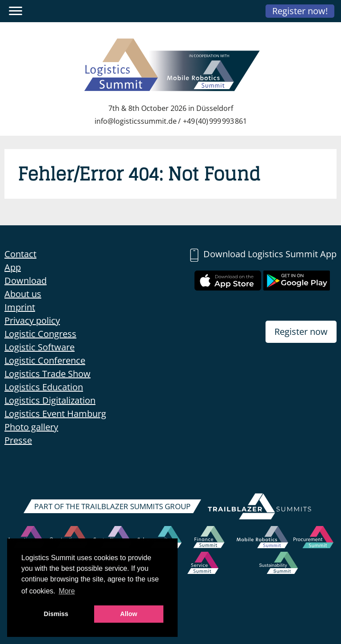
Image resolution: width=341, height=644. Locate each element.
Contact (20, 254)
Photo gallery (31, 427)
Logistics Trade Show (48, 374)
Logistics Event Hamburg (55, 414)
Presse (18, 440)
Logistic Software (40, 347)
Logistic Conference (45, 360)
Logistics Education (44, 387)
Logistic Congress (40, 334)
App (13, 267)
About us (23, 294)
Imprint (20, 307)
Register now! (300, 11)
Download (26, 281)
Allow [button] (129, 614)
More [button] (67, 591)
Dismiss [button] (56, 614)
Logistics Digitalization (50, 400)
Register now (301, 332)
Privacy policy (32, 320)
